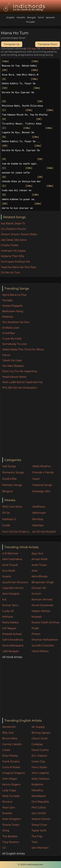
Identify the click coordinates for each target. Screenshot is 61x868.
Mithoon (8, 617)
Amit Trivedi (10, 565)
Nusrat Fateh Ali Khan (46, 622)
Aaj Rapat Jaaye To (13, 223)
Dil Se (6, 513)
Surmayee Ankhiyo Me (15, 262)
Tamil (41, 17)
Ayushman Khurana (15, 582)
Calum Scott (39, 738)
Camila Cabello (12, 744)
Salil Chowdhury (13, 640)
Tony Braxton (11, 842)
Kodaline (37, 784)
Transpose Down (48, 44)
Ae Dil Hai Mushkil (44, 532)
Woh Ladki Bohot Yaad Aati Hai (22, 382)
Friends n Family (43, 472)
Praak (35, 628)
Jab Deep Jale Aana (14, 240)
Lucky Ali (8, 611)
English (10, 17)
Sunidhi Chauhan (43, 646)
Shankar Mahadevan (45, 640)
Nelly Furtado (11, 796)
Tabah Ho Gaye (12, 360)
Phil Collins (39, 808)
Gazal (36, 479)
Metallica (37, 790)
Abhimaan (39, 513)
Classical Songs (42, 485)
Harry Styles (39, 767)
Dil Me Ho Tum (11, 273)
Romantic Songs (13, 472)
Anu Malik (9, 571)
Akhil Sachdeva (12, 559)
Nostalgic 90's (41, 491)
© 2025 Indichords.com (30, 864)
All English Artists (14, 854)
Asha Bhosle (39, 576)
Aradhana (39, 507)
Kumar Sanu (10, 605)
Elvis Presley (10, 756)
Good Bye (9, 333)
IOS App (31, 49)
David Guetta (40, 750)
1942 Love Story (12, 507)
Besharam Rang (13, 311)
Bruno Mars (10, 738)
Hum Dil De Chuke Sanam (17, 532)
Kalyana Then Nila (13, 256)
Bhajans (8, 491)
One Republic (40, 802)
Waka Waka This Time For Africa (23, 349)
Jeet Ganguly (11, 594)
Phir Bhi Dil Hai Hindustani (20, 388)
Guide (6, 525)
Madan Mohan (41, 611)
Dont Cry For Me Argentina (20, 371)
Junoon (36, 594)
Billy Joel (8, 733)
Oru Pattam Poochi (13, 229)
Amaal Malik (40, 559)
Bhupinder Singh (43, 582)
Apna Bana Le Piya (14, 295)
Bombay (38, 519)
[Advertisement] (30, 424)
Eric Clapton (39, 756)
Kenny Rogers (11, 784)
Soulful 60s (9, 479)
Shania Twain (11, 825)
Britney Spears (41, 733)
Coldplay (37, 744)
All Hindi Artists (12, 657)
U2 (4, 848)
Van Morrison (40, 848)
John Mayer (10, 779)
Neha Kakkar (11, 622)
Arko (34, 571)
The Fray (37, 836)
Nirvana (7, 802)
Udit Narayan (11, 651)
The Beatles (10, 836)
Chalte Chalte (10, 245)
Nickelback (39, 796)
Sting (6, 831)
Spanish (50, 17)
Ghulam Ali (39, 588)
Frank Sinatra (11, 762)
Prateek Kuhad (12, 634)
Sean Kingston (12, 819)
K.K (4, 600)
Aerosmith (9, 727)
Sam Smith (39, 813)
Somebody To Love (15, 344)
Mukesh (37, 617)
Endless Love (11, 328)
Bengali (31, 17)
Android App (49, 49)
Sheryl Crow (39, 825)
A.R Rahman (10, 553)
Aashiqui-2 (9, 519)
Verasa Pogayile (12, 306)
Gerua (6, 355)
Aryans (7, 576)
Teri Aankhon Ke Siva (16, 322)
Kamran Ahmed (42, 600)
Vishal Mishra (40, 651)
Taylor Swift (39, 831)
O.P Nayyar (9, 628)
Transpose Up (12, 44)
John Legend (40, 773)
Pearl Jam (9, 808)
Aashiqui (38, 525)
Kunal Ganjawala (42, 605)
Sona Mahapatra (13, 646)
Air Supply (38, 727)
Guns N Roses (11, 767)
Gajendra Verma (13, 588)
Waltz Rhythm (42, 466)
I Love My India (12, 339)
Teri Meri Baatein (13, 366)
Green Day (38, 762)
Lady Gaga (9, 790)
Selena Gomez (41, 819)
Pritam (36, 634)
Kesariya (8, 317)
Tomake (7, 300)
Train (35, 842)
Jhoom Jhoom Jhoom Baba (19, 234)
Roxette (7, 813)
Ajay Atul (37, 553)
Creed (6, 750)
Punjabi (31, 22)
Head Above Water (14, 377)
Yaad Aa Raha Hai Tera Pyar (19, 267)
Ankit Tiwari (39, 565)
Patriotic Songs (12, 485)
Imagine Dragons (14, 773)
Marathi (21, 17)
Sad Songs (9, 466)
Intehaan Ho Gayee (13, 251)
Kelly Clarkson (40, 779)
